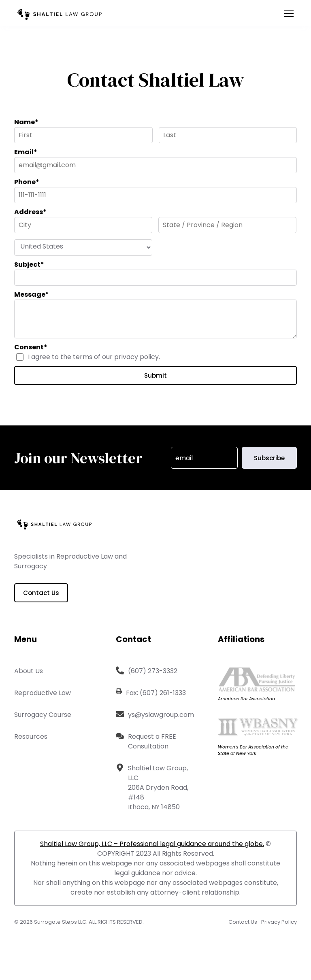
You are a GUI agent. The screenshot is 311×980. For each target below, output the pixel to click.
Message (32, 294)
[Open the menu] (289, 14)
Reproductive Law (43, 693)
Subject (29, 265)
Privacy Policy (279, 922)
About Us (29, 671)
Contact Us (41, 593)
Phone (27, 182)
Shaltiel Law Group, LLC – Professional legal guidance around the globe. (152, 844)
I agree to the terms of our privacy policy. (94, 357)
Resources (31, 737)
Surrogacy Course (43, 715)
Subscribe (269, 458)
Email (26, 152)
